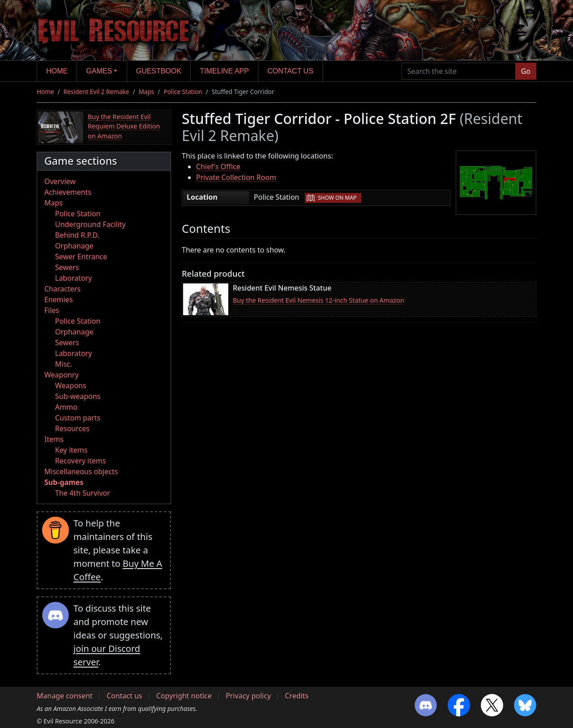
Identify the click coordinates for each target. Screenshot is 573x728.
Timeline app (224, 71)
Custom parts (78, 418)
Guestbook (159, 71)
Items (54, 439)
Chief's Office (218, 167)
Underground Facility (90, 224)
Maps (147, 92)
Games (99, 71)
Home (57, 71)
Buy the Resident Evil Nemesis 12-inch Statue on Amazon (319, 300)
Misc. (64, 364)
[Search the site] (459, 71)
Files (52, 310)
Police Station (183, 92)
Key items (71, 450)
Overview (60, 181)
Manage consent (65, 696)
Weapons (71, 385)
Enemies (59, 300)
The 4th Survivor (83, 493)
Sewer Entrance (81, 257)
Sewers (67, 267)
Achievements (68, 192)
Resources (72, 428)
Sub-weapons (78, 396)
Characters (62, 289)
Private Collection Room (236, 177)
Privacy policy (248, 696)
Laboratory (73, 278)
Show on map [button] (337, 198)
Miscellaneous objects (81, 471)
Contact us (290, 71)
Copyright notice (184, 696)
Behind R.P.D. (77, 235)
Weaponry (62, 375)
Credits (297, 696)
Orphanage (74, 246)
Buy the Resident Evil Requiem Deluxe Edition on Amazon (124, 126)
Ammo (66, 407)
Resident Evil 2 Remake (96, 92)
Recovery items (81, 461)
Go (526, 71)
